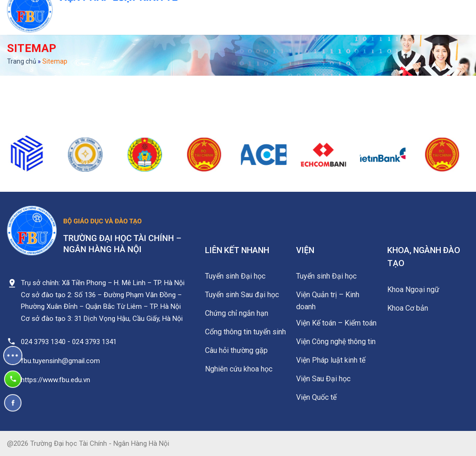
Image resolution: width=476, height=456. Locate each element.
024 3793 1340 (43, 342)
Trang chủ (22, 61)
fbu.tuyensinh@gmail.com (60, 361)
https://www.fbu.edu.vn (56, 380)
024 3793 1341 (94, 342)
